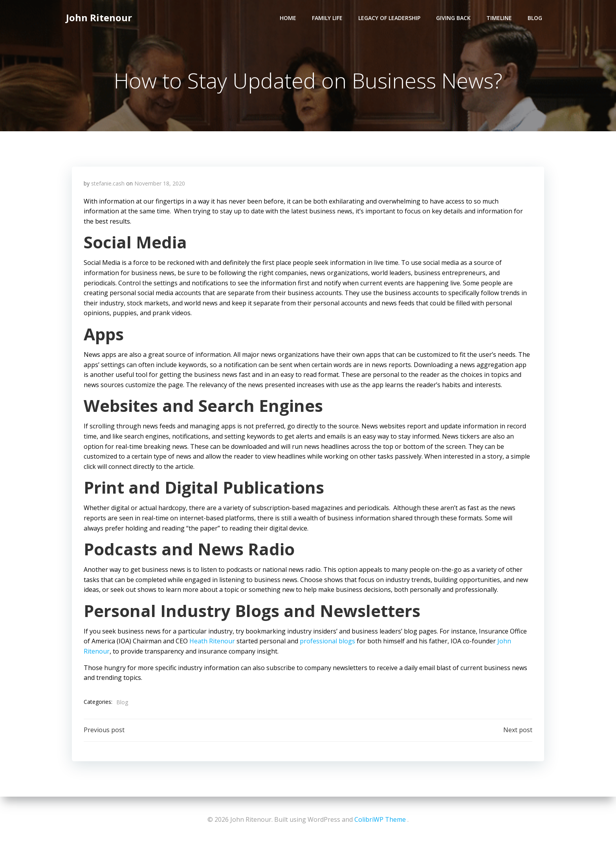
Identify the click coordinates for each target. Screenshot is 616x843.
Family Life (327, 18)
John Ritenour (99, 17)
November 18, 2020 (160, 183)
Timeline (499, 18)
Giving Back (453, 18)
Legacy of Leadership (389, 18)
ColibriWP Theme (380, 819)
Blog (535, 18)
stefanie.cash (108, 183)
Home (288, 18)
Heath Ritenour (212, 641)
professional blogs (327, 641)
